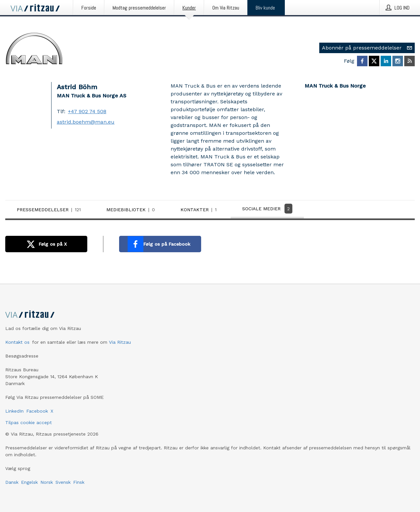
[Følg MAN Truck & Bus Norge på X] (374, 61)
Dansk (12, 482)
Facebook (37, 411)
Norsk (47, 482)
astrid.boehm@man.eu (86, 122)
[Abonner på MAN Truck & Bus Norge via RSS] (409, 61)
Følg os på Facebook (159, 244)
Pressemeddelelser (50, 210)
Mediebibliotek (132, 210)
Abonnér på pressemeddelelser (368, 48)
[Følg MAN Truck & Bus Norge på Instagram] (398, 61)
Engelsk (29, 482)
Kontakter (200, 210)
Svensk (63, 482)
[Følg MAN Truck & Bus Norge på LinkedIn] (386, 61)
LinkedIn (14, 411)
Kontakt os (17, 342)
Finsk (79, 482)
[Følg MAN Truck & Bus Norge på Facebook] (362, 61)
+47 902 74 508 (87, 111)
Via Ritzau (120, 342)
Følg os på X (45, 244)
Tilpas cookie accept (29, 422)
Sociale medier (267, 209)
